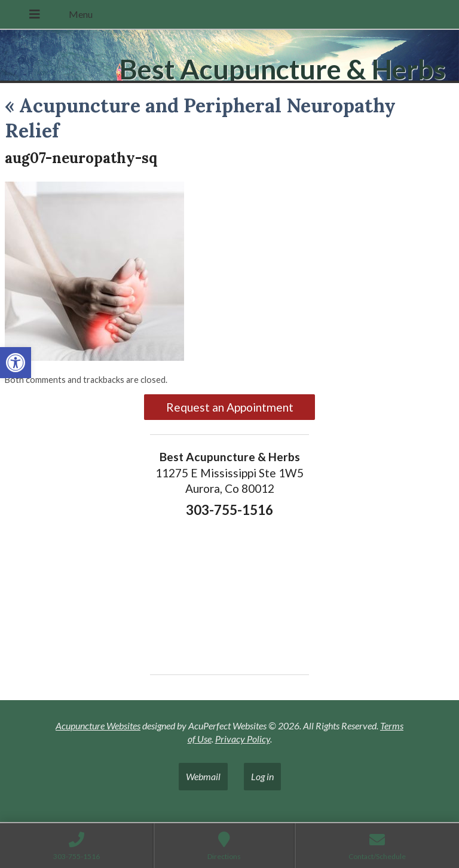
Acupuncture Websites (98, 726)
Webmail (203, 776)
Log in (262, 776)
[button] (16, 363)
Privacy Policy (243, 739)
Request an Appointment (230, 407)
